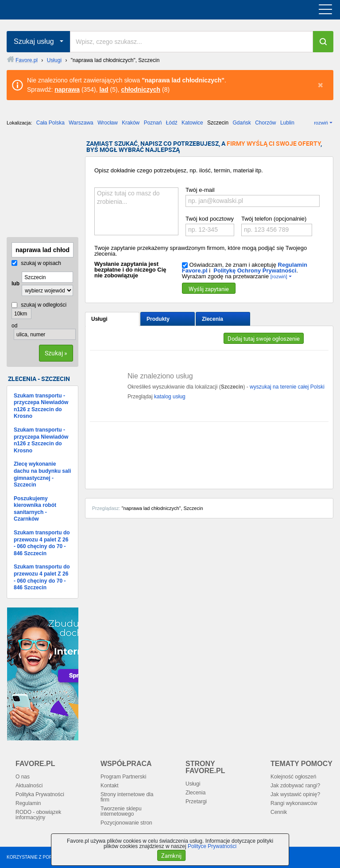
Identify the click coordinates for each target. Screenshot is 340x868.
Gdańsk (241, 123)
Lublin (287, 123)
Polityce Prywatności (212, 846)
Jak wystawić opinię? (295, 794)
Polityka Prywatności (40, 794)
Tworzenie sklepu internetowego (121, 811)
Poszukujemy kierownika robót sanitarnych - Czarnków (35, 509)
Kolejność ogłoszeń (293, 777)
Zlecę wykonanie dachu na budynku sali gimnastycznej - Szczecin (42, 474)
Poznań (153, 123)
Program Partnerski (123, 777)
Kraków (131, 123)
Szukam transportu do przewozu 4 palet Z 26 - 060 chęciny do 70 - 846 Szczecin (42, 543)
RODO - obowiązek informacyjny (38, 815)
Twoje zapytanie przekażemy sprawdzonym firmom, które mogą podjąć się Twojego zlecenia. (201, 251)
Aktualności (29, 786)
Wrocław (108, 123)
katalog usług (170, 397)
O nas (23, 777)
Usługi (99, 319)
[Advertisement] (51, 185)
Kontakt (110, 786)
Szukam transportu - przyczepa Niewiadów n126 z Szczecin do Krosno (41, 406)
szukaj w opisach (36, 263)
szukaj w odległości (39, 305)
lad (104, 90)
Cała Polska (50, 123)
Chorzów (265, 123)
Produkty (158, 319)
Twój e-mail (200, 190)
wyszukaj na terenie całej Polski (287, 387)
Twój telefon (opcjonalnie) (274, 219)
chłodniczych (141, 90)
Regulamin (28, 803)
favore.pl (61, 10)
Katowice (192, 123)
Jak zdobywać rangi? (295, 786)
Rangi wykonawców (294, 803)
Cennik (279, 812)
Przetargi (196, 802)
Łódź (172, 123)
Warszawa (81, 123)
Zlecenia (212, 319)
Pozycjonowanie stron (126, 823)
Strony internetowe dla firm (127, 797)
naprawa (67, 90)
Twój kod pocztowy (210, 219)
